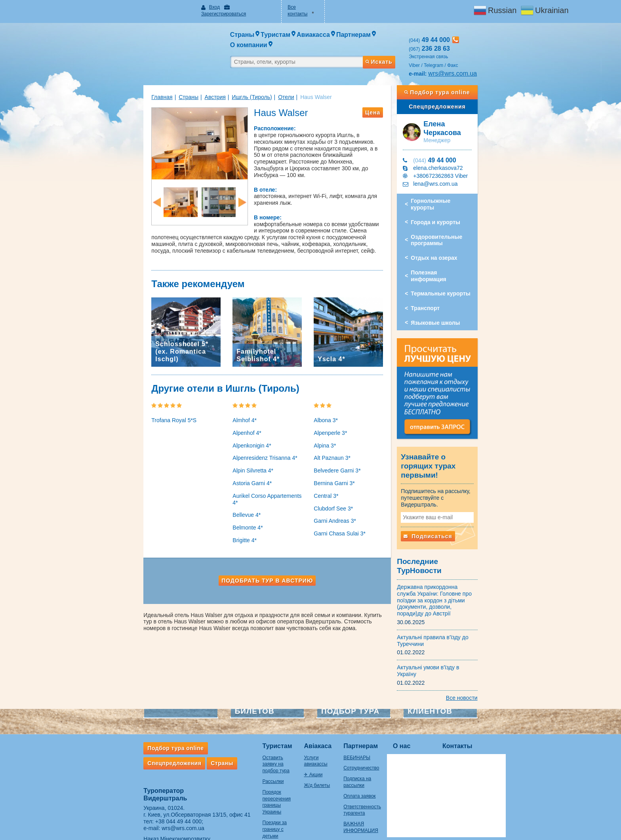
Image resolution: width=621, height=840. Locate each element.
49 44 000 (450, 140)
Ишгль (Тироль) (221, 83)
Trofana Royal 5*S (143, 421)
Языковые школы (451, 290)
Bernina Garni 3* (334, 484)
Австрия (184, 83)
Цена (388, 98)
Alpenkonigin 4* (236, 447)
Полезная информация (458, 246)
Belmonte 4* (232, 522)
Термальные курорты (456, 260)
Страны (158, 83)
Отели (255, 83)
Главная (131, 83)
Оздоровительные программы (452, 213)
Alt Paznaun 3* (332, 459)
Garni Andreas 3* (335, 522)
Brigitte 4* (229, 535)
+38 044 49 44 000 (148, 769)
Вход (194, 7)
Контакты (460, 694)
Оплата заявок (353, 744)
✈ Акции (294, 716)
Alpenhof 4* (231, 434)
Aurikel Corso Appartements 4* (255, 497)
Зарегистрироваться (235, 7)
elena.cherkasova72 (454, 148)
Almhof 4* (229, 421)
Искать (394, 45)
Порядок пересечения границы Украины (251, 740)
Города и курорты (451, 195)
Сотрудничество (354, 716)
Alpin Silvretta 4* (237, 472)
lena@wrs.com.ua (451, 164)
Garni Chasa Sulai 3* (340, 535)
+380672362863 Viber (456, 156)
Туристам (246, 694)
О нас (404, 694)
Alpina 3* (325, 447)
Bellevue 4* (231, 510)
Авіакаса (299, 694)
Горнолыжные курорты (459, 181)
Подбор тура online (460, 78)
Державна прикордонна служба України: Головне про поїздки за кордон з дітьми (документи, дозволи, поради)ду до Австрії (454, 558)
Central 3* (326, 497)
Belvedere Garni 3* (337, 472)
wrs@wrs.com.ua (468, 59)
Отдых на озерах (450, 231)
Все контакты (297, 7)
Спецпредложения (460, 92)
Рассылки (242, 723)
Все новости (493, 646)
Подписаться (444, 506)
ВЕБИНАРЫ (350, 705)
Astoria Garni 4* (237, 484)
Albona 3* (326, 421)
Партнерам (354, 694)
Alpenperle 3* (330, 434)
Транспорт (441, 275)
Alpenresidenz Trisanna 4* (249, 459)
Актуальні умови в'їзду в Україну (454, 622)
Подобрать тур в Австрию (260, 575)
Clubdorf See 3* (333, 510)
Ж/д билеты (298, 727)
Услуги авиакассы (304, 705)
